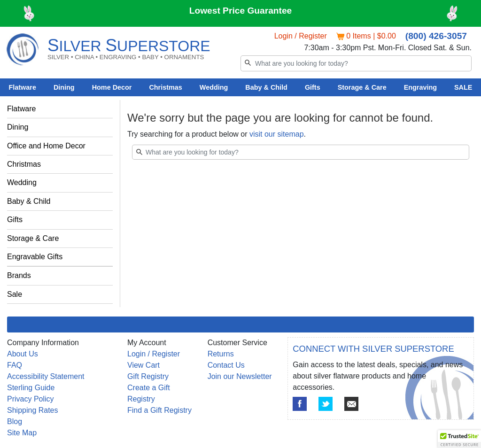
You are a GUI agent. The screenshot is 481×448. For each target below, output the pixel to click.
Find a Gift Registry (159, 410)
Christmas (165, 87)
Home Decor (112, 87)
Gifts (313, 87)
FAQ (15, 365)
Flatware (23, 87)
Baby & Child (266, 87)
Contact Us (226, 365)
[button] (459, 439)
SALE (463, 87)
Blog (15, 421)
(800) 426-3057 (436, 36)
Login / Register (301, 36)
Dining (64, 87)
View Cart (144, 365)
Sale (15, 294)
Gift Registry (148, 376)
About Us (23, 354)
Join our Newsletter (240, 376)
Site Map (22, 433)
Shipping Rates (33, 410)
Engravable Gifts (35, 257)
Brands (19, 275)
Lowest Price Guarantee (241, 11)
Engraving (420, 87)
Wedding (214, 87)
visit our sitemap (277, 134)
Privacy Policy (31, 399)
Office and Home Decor (46, 146)
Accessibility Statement (46, 376)
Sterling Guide (31, 388)
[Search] (356, 63)
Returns (221, 354)
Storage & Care (362, 87)
